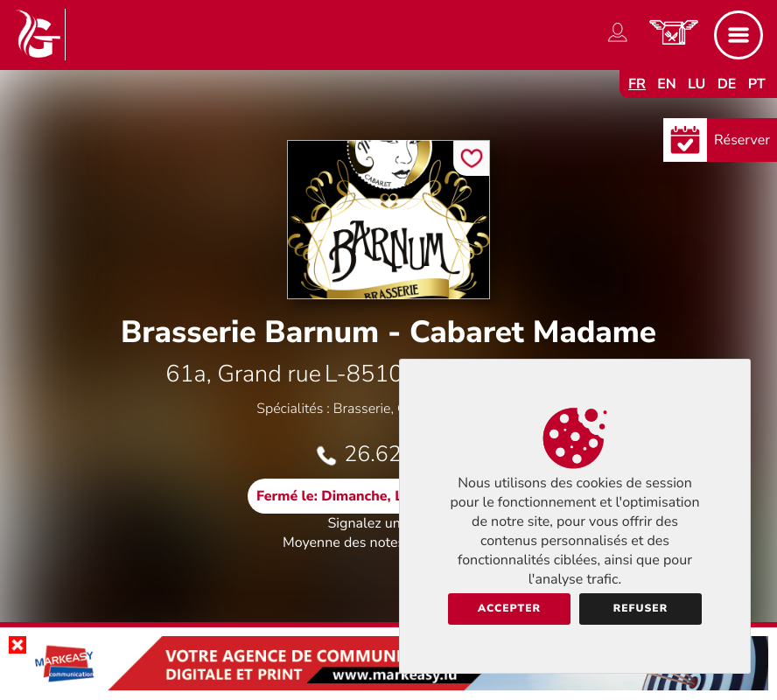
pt (757, 84)
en (667, 84)
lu (696, 84)
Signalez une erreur (389, 523)
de (727, 84)
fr (637, 84)
